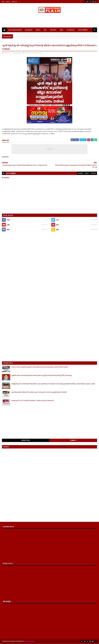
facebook (93, 173)
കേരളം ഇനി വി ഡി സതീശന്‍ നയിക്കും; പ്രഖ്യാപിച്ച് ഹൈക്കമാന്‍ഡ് (33, 400)
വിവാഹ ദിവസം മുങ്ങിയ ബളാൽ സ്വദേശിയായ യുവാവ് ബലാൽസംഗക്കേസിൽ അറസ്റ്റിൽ (39, 367)
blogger (80, 173)
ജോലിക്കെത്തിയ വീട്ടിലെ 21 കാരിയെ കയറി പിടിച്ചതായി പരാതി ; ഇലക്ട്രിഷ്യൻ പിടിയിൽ (39, 392)
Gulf (45, 30)
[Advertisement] (49, 21)
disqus (87, 173)
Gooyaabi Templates (29, 641)
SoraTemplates (12, 641)
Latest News (29, 53)
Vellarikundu (37, 53)
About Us (8, 2)
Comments (73, 440)
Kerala (38, 30)
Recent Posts (26, 440)
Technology (71, 30)
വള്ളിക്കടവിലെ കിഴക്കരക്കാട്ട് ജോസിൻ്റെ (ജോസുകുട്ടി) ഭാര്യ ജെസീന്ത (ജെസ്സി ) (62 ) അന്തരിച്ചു (41, 375)
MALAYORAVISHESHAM (15, 30)
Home (3, 2)
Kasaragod (29, 30)
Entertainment (83, 30)
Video (61, 30)
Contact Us (14, 2)
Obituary (53, 30)
